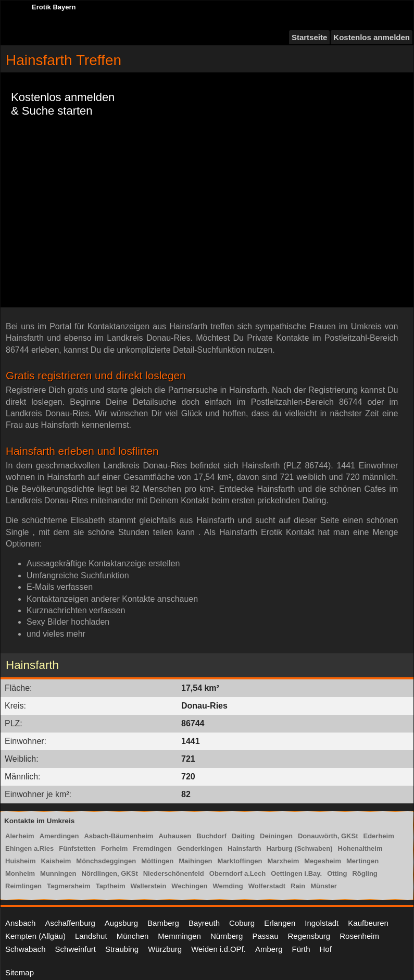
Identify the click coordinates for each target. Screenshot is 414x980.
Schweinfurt (76, 949)
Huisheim (21, 861)
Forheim (114, 848)
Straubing (122, 949)
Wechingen (189, 886)
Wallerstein (148, 886)
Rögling (365, 873)
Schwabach (26, 949)
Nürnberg (227, 936)
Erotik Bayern (54, 7)
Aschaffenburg (70, 923)
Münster (324, 886)
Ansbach (20, 923)
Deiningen (276, 836)
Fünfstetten (77, 848)
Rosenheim (359, 936)
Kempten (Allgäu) (35, 936)
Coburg (242, 923)
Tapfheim (111, 886)
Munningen (58, 873)
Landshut (91, 936)
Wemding (228, 886)
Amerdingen (59, 836)
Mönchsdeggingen (106, 861)
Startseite (309, 37)
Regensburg (309, 936)
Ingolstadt (322, 923)
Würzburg (165, 949)
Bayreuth (204, 923)
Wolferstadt (267, 886)
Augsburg (121, 923)
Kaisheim (56, 861)
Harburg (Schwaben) (299, 848)
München (133, 936)
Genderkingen (200, 848)
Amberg (269, 949)
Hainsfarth (244, 848)
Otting (337, 873)
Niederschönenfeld (174, 873)
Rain (298, 886)
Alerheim (20, 836)
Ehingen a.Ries (29, 848)
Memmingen (179, 936)
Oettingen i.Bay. (296, 873)
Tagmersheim (69, 886)
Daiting (243, 836)
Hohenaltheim (360, 848)
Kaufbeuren (368, 923)
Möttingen (157, 861)
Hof (326, 949)
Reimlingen (23, 886)
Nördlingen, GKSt (109, 873)
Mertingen (362, 861)
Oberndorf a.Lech (237, 873)
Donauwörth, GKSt (328, 836)
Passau (265, 936)
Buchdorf (211, 836)
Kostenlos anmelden (372, 37)
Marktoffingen (240, 861)
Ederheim (378, 836)
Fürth (301, 949)
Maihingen (195, 861)
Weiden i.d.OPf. (218, 949)
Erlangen (280, 923)
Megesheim (323, 861)
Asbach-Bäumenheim (118, 836)
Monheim (20, 873)
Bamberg (163, 923)
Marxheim (284, 861)
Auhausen (175, 836)
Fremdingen (152, 848)
